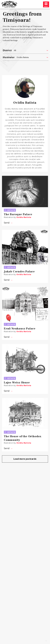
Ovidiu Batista (24, 217)
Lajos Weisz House (17, 383)
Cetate (10, 210)
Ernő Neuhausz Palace (20, 329)
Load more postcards (25, 459)
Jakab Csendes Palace (19, 272)
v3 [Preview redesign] (46, 641)
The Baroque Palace (18, 214)
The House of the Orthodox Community (23, 438)
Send (7, 223)
